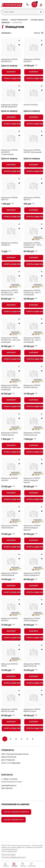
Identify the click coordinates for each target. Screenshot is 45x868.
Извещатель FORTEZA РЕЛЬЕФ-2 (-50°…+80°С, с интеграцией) (33, 245)
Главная (5, 20)
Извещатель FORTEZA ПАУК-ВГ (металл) (32, 386)
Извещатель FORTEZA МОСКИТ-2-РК (10, 60)
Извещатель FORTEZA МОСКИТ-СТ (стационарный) (10, 152)
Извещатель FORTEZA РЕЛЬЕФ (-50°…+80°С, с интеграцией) (32, 340)
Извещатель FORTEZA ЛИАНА (10, 665)
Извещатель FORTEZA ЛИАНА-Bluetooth (10, 574)
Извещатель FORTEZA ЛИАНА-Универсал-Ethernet (32, 480)
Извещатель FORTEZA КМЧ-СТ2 (10, 199)
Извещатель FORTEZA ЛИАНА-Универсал (32, 620)
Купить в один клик (12, 78)
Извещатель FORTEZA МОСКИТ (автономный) (33, 151)
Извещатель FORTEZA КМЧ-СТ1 (32, 199)
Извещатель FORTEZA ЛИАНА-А (10, 620)
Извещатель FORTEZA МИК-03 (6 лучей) (10, 710)
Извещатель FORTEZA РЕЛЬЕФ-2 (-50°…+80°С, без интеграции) (10, 293)
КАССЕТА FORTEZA (31, 105)
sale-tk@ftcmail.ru (9, 786)
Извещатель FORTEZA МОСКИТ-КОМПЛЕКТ (10, 106)
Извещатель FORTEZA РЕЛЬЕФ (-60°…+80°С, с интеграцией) (32, 293)
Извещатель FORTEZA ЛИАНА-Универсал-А (32, 574)
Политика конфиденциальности (14, 857)
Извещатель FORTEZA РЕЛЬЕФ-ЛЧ (10, 244)
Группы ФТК (12, 851)
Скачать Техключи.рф (14, 820)
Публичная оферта (9, 855)
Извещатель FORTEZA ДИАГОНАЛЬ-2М (32, 665)
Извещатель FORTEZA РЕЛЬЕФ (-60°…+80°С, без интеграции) (11, 340)
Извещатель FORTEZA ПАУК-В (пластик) (32, 434)
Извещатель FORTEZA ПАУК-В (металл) (10, 434)
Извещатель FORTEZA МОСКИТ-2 (32, 60)
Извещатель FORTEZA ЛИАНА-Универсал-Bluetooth (32, 528)
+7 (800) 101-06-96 (28, 5)
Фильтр (37, 33)
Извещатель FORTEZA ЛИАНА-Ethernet (10, 527)
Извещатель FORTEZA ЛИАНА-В (10, 479)
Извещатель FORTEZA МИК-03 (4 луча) (32, 710)
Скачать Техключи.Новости (16, 812)
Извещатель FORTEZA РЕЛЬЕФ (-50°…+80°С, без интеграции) (11, 387)
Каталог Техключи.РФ (19, 20)
